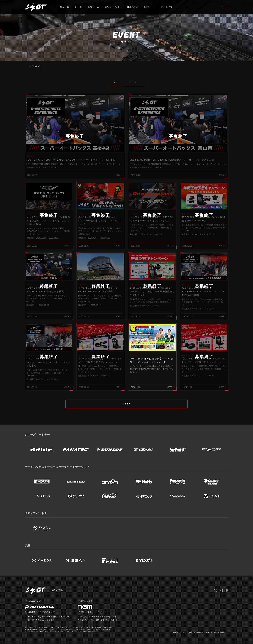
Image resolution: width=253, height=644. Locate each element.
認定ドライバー (113, 7)
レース (78, 7)
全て (116, 82)
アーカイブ (167, 7)
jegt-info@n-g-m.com (106, 620)
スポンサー (150, 7)
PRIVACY (101, 612)
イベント (135, 82)
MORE (127, 405)
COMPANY (58, 591)
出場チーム (93, 7)
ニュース (64, 7)
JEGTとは (133, 7)
